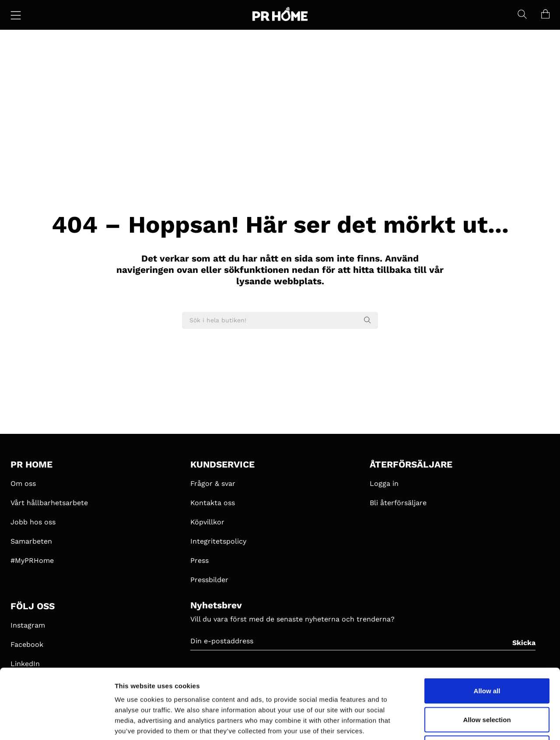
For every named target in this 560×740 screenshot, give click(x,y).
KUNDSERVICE (222, 464)
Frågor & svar (213, 483)
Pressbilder (209, 580)
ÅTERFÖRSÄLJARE (411, 464)
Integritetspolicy (218, 541)
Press (199, 560)
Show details (459, 723)
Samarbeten (31, 541)
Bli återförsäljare (398, 503)
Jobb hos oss (33, 522)
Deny (487, 682)
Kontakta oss (213, 503)
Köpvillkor (207, 522)
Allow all (487, 625)
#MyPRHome (32, 560)
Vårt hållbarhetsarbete (49, 503)
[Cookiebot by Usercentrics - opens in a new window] (57, 723)
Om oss (23, 483)
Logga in (384, 483)
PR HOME (31, 464)
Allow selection (487, 654)
